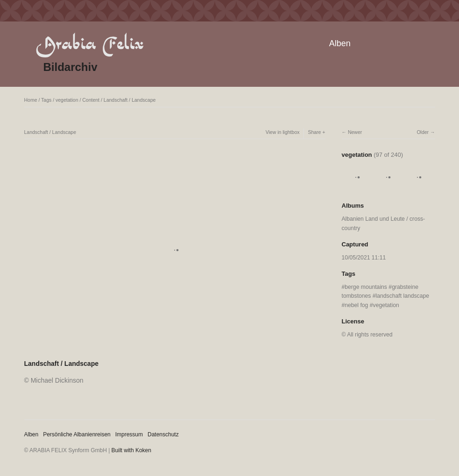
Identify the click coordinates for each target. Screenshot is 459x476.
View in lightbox (283, 132)
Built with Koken (131, 450)
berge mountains (366, 287)
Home (31, 100)
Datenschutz (163, 434)
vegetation (67, 100)
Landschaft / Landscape (130, 100)
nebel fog (356, 305)
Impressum (129, 434)
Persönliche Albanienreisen (77, 434)
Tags (46, 100)
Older (423, 132)
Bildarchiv (71, 67)
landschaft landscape (403, 296)
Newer (355, 132)
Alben (340, 43)
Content (91, 100)
